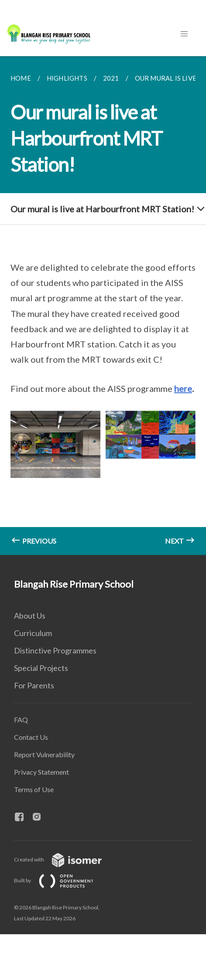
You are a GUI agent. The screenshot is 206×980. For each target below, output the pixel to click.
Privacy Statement (41, 772)
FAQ (21, 720)
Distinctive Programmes (55, 650)
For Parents (34, 685)
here (183, 388)
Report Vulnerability (44, 754)
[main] (103, 306)
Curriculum (33, 633)
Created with (65, 859)
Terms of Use (34, 789)
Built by (61, 880)
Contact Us (31, 737)
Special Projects (41, 668)
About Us (30, 616)
